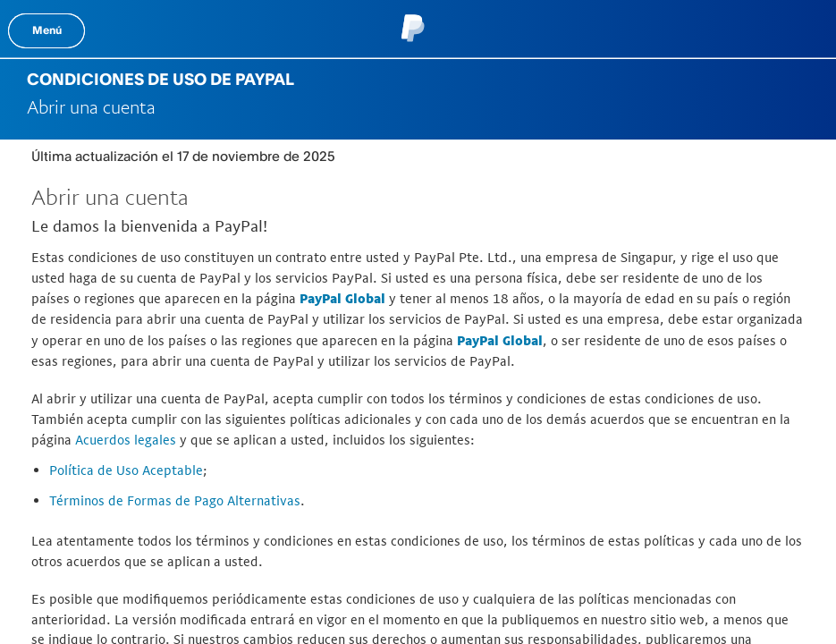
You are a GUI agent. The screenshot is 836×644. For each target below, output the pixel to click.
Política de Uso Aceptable (126, 470)
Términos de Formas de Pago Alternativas (175, 500)
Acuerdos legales (126, 440)
